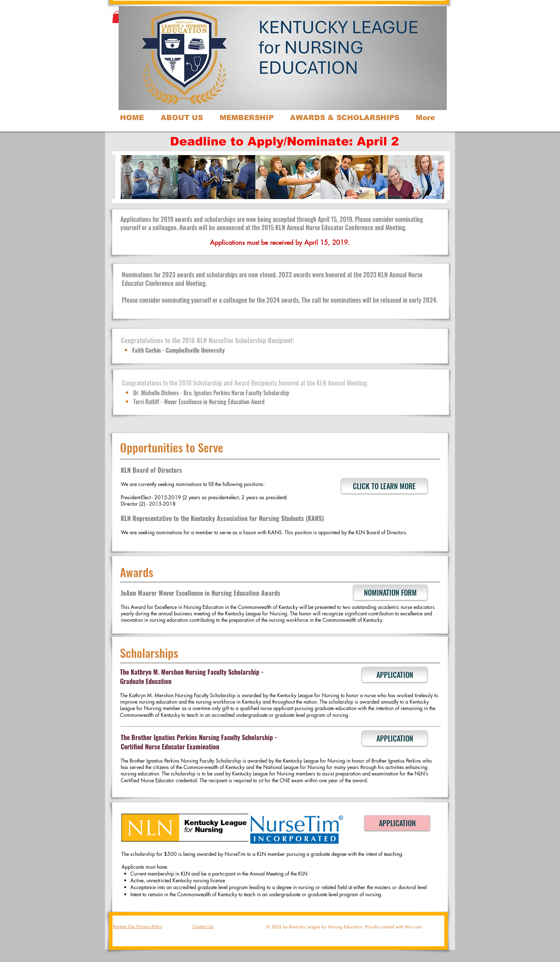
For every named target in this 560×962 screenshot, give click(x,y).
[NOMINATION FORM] (390, 592)
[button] (117, 17)
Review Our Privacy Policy (138, 926)
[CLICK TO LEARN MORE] (384, 486)
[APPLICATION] (395, 675)
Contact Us (203, 926)
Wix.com (413, 927)
